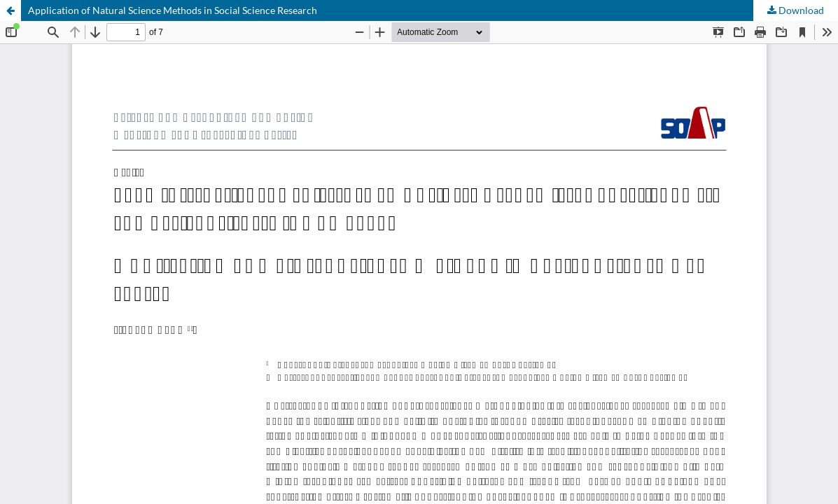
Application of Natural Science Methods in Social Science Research (173, 10)
